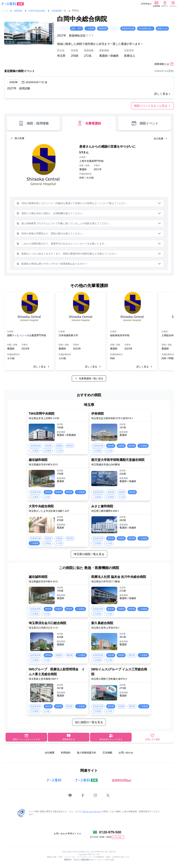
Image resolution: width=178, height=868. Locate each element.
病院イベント (145, 123)
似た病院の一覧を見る (89, 722)
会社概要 (50, 752)
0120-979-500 (110, 832)
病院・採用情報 (33, 123)
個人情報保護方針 (87, 752)
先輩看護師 (89, 123)
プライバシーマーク (91, 811)
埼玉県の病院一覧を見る (89, 554)
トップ (5, 11)
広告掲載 (107, 752)
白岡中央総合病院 (37, 11)
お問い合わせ (126, 752)
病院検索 (18, 11)
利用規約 (66, 752)
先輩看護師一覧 (59, 11)
